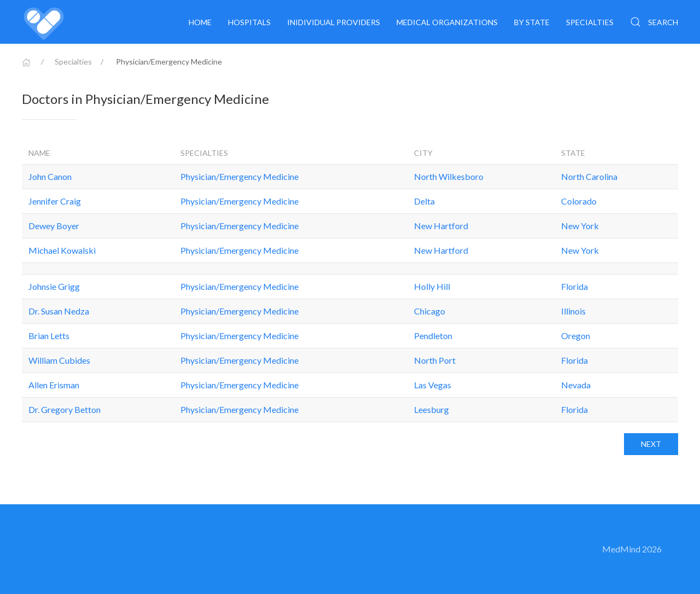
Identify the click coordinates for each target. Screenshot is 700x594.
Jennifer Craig (55, 201)
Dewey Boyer (54, 226)
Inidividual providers (334, 22)
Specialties (590, 22)
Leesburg (431, 409)
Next (651, 444)
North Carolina (589, 176)
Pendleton (433, 336)
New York (580, 226)
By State (532, 22)
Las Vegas (433, 385)
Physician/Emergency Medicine (240, 176)
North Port (435, 360)
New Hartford (441, 226)
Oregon (576, 336)
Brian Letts (49, 336)
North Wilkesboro (449, 176)
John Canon (50, 176)
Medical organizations (447, 22)
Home (200, 22)
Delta (424, 201)
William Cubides (59, 360)
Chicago (430, 311)
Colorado (579, 201)
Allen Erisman (54, 385)
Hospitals (249, 22)
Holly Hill (432, 286)
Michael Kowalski (62, 250)
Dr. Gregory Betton (65, 409)
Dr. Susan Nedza (59, 311)
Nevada (576, 385)
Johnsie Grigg (54, 286)
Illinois (573, 311)
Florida (574, 286)
